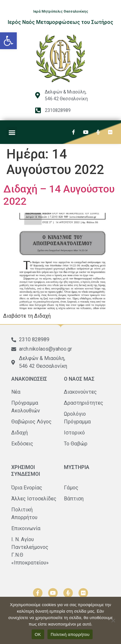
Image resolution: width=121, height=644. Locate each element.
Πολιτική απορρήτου (70, 634)
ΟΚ (38, 634)
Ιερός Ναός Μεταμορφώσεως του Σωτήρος (60, 22)
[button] (8, 41)
